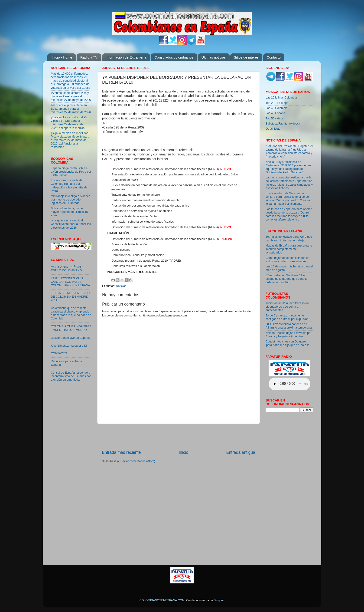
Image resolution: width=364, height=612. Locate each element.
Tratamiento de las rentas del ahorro (136, 195)
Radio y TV (89, 57)
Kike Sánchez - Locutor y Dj (69, 346)
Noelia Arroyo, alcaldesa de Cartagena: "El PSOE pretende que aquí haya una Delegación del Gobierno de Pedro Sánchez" (289, 167)
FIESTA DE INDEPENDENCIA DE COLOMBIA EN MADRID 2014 (71, 297)
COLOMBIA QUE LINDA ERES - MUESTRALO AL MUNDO (71, 328)
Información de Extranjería (126, 57)
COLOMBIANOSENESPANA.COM (162, 600)
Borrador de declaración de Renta (134, 216)
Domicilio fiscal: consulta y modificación (138, 255)
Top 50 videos (275, 118)
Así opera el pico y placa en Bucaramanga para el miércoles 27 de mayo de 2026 (71, 109)
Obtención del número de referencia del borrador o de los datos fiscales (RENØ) (165, 169)
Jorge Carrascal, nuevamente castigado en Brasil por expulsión (287, 317)
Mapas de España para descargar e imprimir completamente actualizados (289, 249)
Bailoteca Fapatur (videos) (283, 124)
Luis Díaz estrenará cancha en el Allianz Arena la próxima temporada (289, 326)
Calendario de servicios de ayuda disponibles (142, 211)
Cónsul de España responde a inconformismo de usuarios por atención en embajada (71, 376)
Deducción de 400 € (125, 180)
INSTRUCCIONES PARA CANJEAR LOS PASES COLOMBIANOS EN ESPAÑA (70, 282)
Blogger (219, 600)
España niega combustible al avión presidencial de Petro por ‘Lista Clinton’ (71, 172)
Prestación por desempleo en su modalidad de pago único (150, 206)
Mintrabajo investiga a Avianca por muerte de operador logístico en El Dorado (71, 200)
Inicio (184, 452)
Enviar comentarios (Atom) (138, 461)
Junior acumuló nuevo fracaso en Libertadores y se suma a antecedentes (287, 307)
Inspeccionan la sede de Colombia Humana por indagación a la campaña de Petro (69, 186)
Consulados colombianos (174, 57)
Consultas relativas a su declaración (136, 266)
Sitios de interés (246, 57)
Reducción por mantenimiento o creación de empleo (146, 200)
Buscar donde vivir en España (70, 338)
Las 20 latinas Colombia (281, 98)
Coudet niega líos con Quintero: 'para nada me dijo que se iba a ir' (287, 343)
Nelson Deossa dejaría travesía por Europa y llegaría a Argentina (288, 335)
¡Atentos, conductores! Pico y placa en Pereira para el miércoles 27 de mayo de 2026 (71, 96)
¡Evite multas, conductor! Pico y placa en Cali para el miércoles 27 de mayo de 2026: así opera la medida (70, 123)
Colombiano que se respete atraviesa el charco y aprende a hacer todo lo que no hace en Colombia (71, 313)
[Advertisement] (179, 437)
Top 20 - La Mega (277, 103)
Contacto (274, 57)
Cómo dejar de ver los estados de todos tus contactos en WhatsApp (287, 260)
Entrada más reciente (121, 452)
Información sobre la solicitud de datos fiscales (143, 222)
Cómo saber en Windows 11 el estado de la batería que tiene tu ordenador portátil (287, 279)
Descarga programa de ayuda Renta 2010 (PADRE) (146, 261)
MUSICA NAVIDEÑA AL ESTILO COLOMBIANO (66, 269)
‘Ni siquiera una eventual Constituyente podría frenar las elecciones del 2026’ (71, 224)
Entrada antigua (241, 452)
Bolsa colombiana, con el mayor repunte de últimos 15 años (69, 212)
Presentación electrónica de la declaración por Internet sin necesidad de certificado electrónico (175, 174)
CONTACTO (59, 353)
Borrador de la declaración (129, 244)
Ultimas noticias (214, 57)
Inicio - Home (62, 57)
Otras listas (273, 129)
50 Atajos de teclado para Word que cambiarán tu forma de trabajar (289, 239)
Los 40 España (275, 113)
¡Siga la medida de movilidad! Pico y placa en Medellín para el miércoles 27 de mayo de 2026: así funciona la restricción (70, 140)
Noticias (121, 286)
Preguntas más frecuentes (132, 272)
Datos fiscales (121, 250)
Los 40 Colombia (277, 108)
